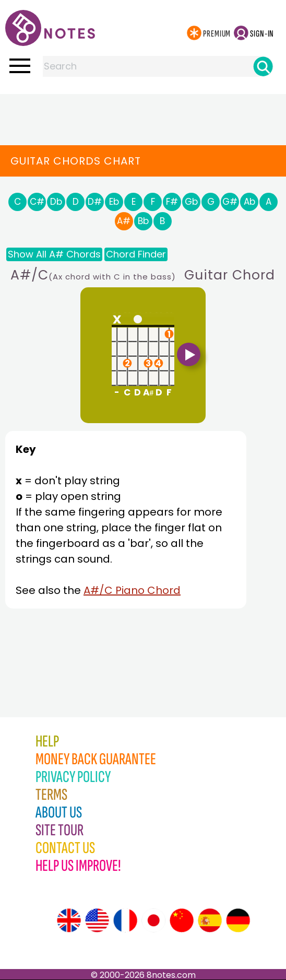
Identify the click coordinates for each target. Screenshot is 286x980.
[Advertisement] (143, 115)
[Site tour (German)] (238, 920)
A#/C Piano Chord (132, 590)
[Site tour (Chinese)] (182, 920)
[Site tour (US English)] (97, 920)
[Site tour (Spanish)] (210, 920)
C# (37, 202)
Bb (143, 221)
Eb (114, 202)
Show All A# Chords (54, 254)
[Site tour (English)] (69, 920)
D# (95, 202)
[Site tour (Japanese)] (153, 920)
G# (230, 202)
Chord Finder (136, 254)
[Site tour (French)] (125, 920)
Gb (191, 202)
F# (172, 202)
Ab (249, 202)
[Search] (263, 66)
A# (124, 221)
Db (56, 202)
